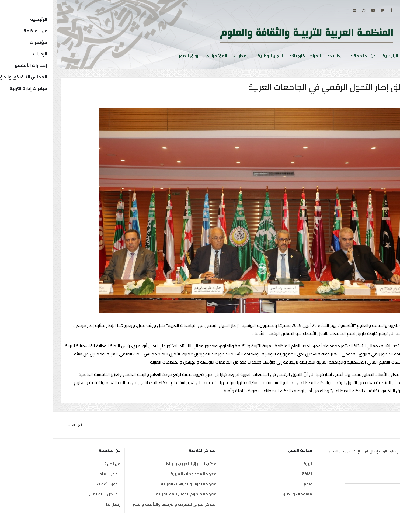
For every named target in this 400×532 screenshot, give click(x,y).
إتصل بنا (61, 504)
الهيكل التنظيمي (52, 494)
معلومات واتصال (245, 494)
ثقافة (255, 474)
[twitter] (330, 10)
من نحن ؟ (60, 464)
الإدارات (285, 56)
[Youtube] (321, 10)
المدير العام (57, 474)
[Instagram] (311, 10)
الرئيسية (338, 56)
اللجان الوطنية (218, 56)
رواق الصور (136, 56)
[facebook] (339, 10)
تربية (255, 464)
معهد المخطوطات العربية (141, 474)
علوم (255, 484)
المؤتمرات (165, 56)
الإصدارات (190, 56)
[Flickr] (302, 10)
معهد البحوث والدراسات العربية (136, 484)
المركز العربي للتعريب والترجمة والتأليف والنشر (122, 504)
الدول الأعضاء (56, 484)
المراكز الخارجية (254, 56)
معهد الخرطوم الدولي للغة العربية (134, 494)
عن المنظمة (312, 56)
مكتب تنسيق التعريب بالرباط (139, 464)
